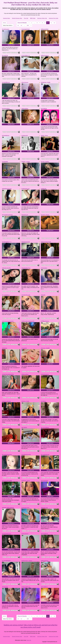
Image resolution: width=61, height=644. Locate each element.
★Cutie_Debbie (45, 162)
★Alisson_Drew (26, 481)
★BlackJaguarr (45, 55)
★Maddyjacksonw (7, 189)
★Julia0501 (5, 162)
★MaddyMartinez (26, 268)
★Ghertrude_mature (27, 561)
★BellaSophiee (45, 374)
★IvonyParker (45, 481)
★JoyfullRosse (6, 82)
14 (21, 25)
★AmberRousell (26, 295)
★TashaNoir (44, 268)
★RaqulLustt (44, 508)
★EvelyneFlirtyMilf (7, 481)
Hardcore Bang (7, 18)
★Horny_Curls (25, 401)
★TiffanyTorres (45, 321)
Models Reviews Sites (17, 18)
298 (28, 25)
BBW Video (33, 18)
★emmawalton (6, 109)
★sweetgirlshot (25, 29)
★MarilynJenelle (6, 268)
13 (18, 25)
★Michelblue (25, 109)
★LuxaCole (5, 55)
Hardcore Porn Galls (53, 18)
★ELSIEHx (24, 428)
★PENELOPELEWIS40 (8, 508)
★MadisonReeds (6, 401)
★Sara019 (24, 348)
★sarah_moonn (45, 215)
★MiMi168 (43, 189)
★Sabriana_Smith (46, 82)
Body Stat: (11, 45)
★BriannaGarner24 (46, 242)
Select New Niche (8, 25)
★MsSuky (5, 348)
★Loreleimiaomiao (7, 455)
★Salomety (5, 587)
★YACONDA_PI (25, 55)
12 (54, 23)
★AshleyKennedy (26, 455)
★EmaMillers (44, 587)
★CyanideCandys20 (7, 215)
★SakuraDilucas (26, 587)
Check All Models (22, 23)
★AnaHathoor (6, 136)
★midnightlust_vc (7, 242)
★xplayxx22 (25, 136)
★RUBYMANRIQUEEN (8, 374)
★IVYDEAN (44, 109)
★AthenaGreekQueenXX (28, 321)
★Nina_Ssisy (44, 136)
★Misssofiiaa (25, 374)
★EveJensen (25, 82)
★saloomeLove (25, 189)
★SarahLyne (25, 215)
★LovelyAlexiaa (45, 455)
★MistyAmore (45, 561)
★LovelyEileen (6, 295)
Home (4, 23)
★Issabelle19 (44, 534)
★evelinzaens (6, 29)
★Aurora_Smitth (45, 348)
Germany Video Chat (42, 18)
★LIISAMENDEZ (6, 561)
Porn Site (26, 18)
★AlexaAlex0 (25, 534)
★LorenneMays (45, 428)
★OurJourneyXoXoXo (8, 321)
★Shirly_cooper (26, 162)
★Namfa (43, 295)
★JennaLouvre (25, 508)
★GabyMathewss (6, 534)
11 (51, 23)
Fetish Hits (29, 640)
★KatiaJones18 (25, 242)
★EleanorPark (45, 29)
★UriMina (43, 401)
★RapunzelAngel (6, 428)
